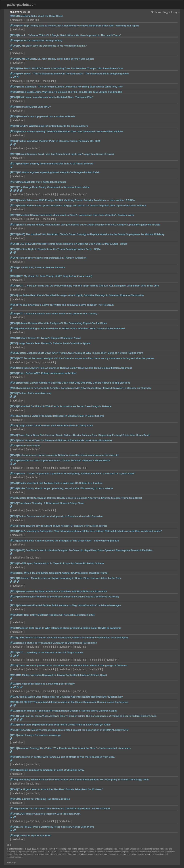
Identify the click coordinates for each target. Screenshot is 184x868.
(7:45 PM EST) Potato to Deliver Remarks (42, 267)
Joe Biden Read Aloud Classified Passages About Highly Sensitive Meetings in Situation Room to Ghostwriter (81, 295)
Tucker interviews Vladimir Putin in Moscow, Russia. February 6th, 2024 (59, 141)
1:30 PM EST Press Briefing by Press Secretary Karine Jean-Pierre (56, 827)
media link (17, 20)
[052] (14, 383)
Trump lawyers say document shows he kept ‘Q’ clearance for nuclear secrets (63, 526)
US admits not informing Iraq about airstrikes (44, 799)
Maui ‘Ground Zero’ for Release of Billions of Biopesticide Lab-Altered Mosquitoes (65, 440)
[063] (14, 295)
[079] (14, 154)
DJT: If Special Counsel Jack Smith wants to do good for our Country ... (59, 314)
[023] (14, 638)
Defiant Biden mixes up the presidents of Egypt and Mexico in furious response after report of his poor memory (82, 205)
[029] (14, 578)
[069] (14, 244)
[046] (14, 435)
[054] (14, 368)
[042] (14, 460)
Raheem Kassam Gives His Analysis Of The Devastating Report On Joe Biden (63, 323)
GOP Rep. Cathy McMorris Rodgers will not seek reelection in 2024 (56, 615)
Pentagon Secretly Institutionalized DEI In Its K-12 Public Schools (56, 164)
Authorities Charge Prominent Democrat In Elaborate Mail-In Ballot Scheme (61, 416)
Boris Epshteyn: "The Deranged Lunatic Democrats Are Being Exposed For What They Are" (70, 87)
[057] (14, 343)
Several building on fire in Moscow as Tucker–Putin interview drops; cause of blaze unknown (71, 328)
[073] (14, 205)
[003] (14, 814)
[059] (14, 328)
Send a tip (11, 863)
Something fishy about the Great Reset (40, 16)
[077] (14, 172)
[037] (14, 503)
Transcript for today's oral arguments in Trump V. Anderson (52, 258)
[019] (14, 675)
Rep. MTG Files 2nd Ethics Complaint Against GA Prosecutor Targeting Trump (63, 573)
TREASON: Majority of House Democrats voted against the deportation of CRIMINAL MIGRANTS (73, 730)
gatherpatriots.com (22, 5)
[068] (14, 249)
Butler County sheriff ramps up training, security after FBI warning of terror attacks (66, 488)
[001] (14, 835)
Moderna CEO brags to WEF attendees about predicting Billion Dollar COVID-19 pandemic (70, 628)
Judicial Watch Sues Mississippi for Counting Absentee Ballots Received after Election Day (70, 697)
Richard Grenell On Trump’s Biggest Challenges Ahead (50, 338)
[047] (14, 425)
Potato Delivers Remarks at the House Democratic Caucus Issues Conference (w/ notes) (69, 597)
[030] (14, 573)
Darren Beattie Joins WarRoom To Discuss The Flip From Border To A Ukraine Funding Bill (70, 92)
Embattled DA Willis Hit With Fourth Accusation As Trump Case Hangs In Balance (65, 406)
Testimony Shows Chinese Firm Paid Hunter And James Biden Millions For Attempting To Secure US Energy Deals (84, 780)
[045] (14, 440)
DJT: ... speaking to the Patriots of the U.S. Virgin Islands (51, 652)
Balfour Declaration (29, 446)
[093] (14, 35)
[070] (14, 234)
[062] (14, 305)
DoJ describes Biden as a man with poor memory (46, 684)
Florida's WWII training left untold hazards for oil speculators (53, 126)
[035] (14, 526)
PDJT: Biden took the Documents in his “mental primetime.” (52, 46)
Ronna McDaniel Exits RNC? (34, 107)
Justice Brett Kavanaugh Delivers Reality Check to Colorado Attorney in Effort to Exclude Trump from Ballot (80, 498)
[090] (14, 59)
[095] (14, 16)
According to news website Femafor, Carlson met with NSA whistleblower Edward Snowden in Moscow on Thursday (85, 388)
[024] (14, 628)
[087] (14, 87)
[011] (14, 735)
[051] (14, 388)
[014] (14, 716)
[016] (14, 702)
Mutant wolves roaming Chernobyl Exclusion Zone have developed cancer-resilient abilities (71, 131)
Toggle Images (171, 12)
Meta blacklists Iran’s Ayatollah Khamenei (42, 182)
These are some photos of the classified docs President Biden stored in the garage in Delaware (73, 665)
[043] (14, 455)
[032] (14, 550)
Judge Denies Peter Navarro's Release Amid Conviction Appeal (54, 343)
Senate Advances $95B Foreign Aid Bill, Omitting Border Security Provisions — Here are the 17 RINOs (77, 200)
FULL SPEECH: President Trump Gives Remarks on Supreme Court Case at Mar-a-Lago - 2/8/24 (73, 244)
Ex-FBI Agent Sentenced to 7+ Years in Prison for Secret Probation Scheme (61, 563)
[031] (14, 563)
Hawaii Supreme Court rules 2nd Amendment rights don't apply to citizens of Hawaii (66, 154)
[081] (14, 131)
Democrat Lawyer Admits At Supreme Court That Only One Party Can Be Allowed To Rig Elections (74, 383)
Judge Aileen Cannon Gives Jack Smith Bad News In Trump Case (56, 425)
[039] (14, 488)
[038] (14, 498)
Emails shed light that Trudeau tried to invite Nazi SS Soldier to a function (60, 483)
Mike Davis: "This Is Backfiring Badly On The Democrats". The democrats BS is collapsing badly (73, 74)
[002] (14, 827)
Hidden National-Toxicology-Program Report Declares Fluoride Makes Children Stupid (67, 711)
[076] (14, 182)
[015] (14, 711)
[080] (14, 141)
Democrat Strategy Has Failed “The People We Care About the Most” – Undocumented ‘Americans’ (75, 748)
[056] (14, 353)
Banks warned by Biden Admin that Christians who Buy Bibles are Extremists (63, 591)
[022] (14, 643)
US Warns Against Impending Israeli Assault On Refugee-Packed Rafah (59, 172)
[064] (14, 286)
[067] (14, 258)
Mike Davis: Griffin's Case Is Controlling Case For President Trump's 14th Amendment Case (71, 68)
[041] (14, 473)
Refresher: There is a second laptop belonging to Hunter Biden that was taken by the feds (69, 578)
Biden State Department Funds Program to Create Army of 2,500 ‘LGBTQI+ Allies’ (65, 725)
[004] (14, 809)
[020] (14, 665)
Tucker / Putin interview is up (35, 393)
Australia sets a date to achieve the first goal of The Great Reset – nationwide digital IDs (68, 541)
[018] (14, 684)
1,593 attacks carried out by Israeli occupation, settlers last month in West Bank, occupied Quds (73, 638)
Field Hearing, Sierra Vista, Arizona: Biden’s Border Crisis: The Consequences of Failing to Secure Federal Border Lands (87, 716)
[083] (14, 116)
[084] (14, 107)
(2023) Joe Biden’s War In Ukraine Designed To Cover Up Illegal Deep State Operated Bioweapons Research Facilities (85, 550)
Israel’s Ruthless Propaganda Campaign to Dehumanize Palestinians (57, 643)
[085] (14, 97)
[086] (14, 92)
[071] (14, 225)
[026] (14, 605)
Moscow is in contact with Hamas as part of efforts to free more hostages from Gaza (66, 757)
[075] (14, 187)
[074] (14, 200)
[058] (14, 338)
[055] (14, 358)
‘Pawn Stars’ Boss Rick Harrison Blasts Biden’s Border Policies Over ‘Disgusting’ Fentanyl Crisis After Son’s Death (84, 435)
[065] (14, 276)
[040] (14, 483)
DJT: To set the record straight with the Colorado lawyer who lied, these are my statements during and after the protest (86, 358)
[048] (14, 416)
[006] (14, 789)
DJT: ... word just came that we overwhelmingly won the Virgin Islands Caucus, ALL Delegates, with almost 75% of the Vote (88, 286)
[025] (14, 615)
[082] (14, 126)
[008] (14, 770)
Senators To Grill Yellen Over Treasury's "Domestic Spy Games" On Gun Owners (64, 809)
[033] (14, 541)
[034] (14, 531)
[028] (14, 591)
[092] (14, 40)
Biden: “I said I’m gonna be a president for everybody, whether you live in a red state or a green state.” (77, 473)
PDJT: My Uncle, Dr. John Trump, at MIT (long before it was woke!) (56, 59)
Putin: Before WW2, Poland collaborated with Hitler (47, 373)
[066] (14, 267)
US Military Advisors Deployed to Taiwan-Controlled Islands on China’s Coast (62, 675)
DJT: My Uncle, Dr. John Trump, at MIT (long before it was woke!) (55, 276)
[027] (14, 597)
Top (9, 845)
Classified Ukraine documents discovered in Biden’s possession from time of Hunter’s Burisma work (76, 215)
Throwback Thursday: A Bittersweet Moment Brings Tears (51, 503)
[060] (14, 323)
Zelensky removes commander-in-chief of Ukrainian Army (51, 770)
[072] (14, 215)
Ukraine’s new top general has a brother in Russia (47, 116)
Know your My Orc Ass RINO (35, 835)
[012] (14, 730)
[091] (14, 46)
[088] (14, 74)
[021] (14, 652)
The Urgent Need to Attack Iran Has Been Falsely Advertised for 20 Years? (60, 789)
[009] (14, 757)
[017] (14, 697)
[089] (14, 68)
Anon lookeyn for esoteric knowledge (40, 735)
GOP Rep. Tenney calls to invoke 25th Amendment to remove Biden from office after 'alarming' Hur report (78, 26)
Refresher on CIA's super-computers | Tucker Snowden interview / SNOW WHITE (64, 460)
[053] (14, 373)
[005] (14, 799)
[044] (14, 446)
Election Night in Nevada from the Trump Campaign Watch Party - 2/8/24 (59, 249)
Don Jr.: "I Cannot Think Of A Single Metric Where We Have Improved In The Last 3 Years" (69, 35)
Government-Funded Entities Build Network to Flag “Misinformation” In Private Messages (69, 605)
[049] (14, 406)
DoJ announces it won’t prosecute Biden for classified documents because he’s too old (68, 455)
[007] (14, 780)
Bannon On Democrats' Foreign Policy (40, 40)
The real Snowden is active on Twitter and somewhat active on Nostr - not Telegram (66, 305)
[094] (14, 26)
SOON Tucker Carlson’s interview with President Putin (49, 814)
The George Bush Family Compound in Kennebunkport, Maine (54, 187)
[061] (14, 314)
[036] (14, 516)
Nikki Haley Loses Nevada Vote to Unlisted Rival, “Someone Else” (56, 97)
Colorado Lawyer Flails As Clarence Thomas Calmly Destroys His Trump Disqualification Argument (75, 368)
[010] (14, 748)
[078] (14, 164)
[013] (14, 725)
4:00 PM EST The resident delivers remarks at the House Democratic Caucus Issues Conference (73, 702)
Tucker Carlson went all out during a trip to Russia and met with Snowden (60, 516)
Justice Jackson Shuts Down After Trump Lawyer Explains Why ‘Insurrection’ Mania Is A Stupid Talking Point (81, 353)
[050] (14, 393)
